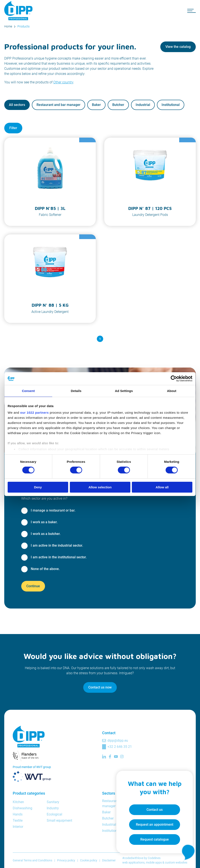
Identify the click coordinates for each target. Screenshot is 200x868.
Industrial (143, 105)
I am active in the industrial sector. (57, 545)
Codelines (154, 858)
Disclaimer (109, 860)
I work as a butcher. (46, 534)
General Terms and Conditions (32, 860)
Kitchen (18, 802)
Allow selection (100, 487)
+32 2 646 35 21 (120, 747)
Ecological (54, 814)
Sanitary (53, 802)
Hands (18, 814)
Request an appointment (155, 825)
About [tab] (172, 391)
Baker (96, 105)
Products (23, 26)
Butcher (118, 105)
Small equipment (59, 820)
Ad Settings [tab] (124, 391)
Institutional (171, 105)
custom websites (176, 862)
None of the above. (45, 569)
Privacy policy (66, 860)
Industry (53, 808)
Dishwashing (23, 808)
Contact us (155, 810)
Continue (33, 586)
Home (8, 26)
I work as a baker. (44, 522)
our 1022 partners (34, 413)
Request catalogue (155, 839)
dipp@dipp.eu (118, 740)
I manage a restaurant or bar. (53, 510)
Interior (18, 827)
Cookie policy (89, 860)
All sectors (17, 105)
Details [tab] (76, 391)
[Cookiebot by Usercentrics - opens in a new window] (174, 378)
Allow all (162, 487)
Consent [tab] (28, 391)
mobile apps (154, 862)
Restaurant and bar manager (58, 105)
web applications (133, 862)
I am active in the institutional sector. (59, 557)
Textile (18, 820)
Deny (38, 487)
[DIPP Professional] (19, 11)
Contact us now (100, 687)
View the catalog (178, 47)
